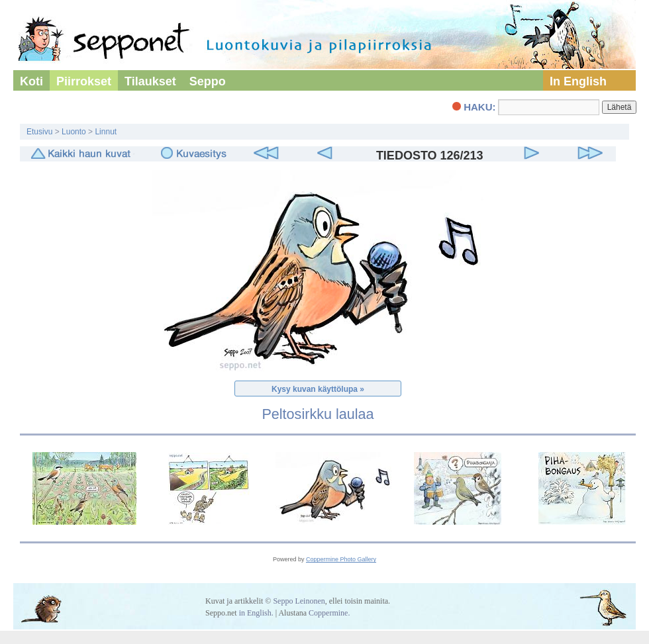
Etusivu (39, 132)
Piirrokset (84, 81)
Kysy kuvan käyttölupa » (318, 389)
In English (578, 81)
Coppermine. (329, 613)
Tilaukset (150, 81)
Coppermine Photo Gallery (341, 559)
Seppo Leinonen (299, 601)
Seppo (208, 81)
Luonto (74, 132)
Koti (31, 81)
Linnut (106, 132)
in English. (256, 613)
